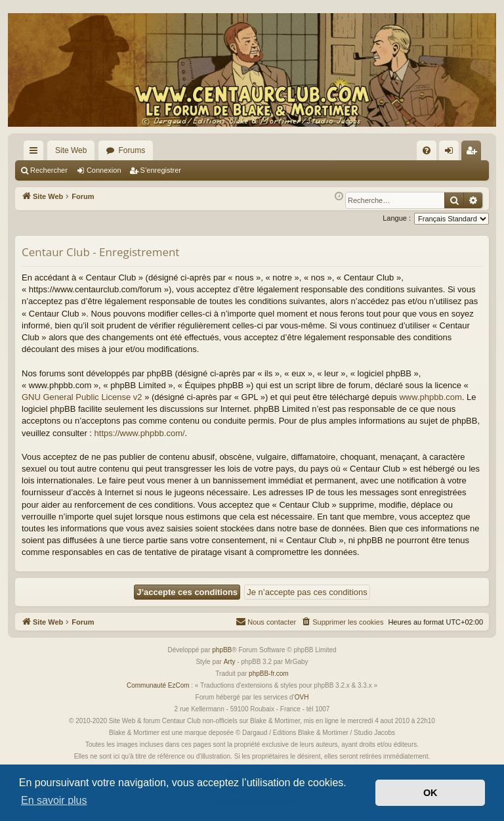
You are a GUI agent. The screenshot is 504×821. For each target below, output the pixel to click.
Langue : (397, 218)
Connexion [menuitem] (452, 153)
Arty (230, 662)
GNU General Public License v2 (82, 397)
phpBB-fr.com (269, 674)
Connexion (104, 170)
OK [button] (430, 793)
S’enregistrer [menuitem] (474, 153)
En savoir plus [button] (54, 800)
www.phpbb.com (430, 397)
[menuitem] (427, 150)
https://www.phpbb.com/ (140, 433)
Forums (132, 150)
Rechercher (49, 170)
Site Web (71, 150)
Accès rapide (36, 153)
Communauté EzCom (158, 685)
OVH (302, 697)
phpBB (222, 650)
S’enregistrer (161, 170)
